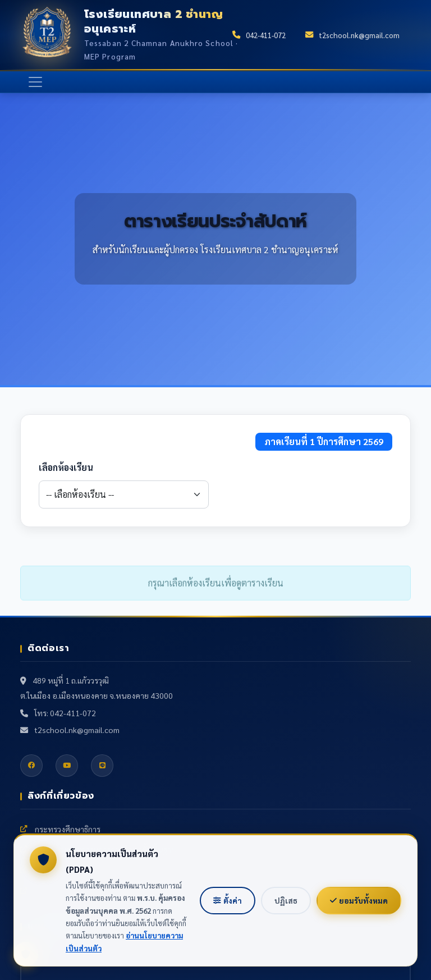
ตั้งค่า (228, 900)
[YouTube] (67, 766)
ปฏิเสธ (286, 900)
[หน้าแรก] (47, 35)
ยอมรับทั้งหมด (359, 900)
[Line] (102, 766)
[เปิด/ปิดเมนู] (35, 82)
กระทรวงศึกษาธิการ (60, 829)
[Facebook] (31, 766)
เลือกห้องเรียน (66, 467)
